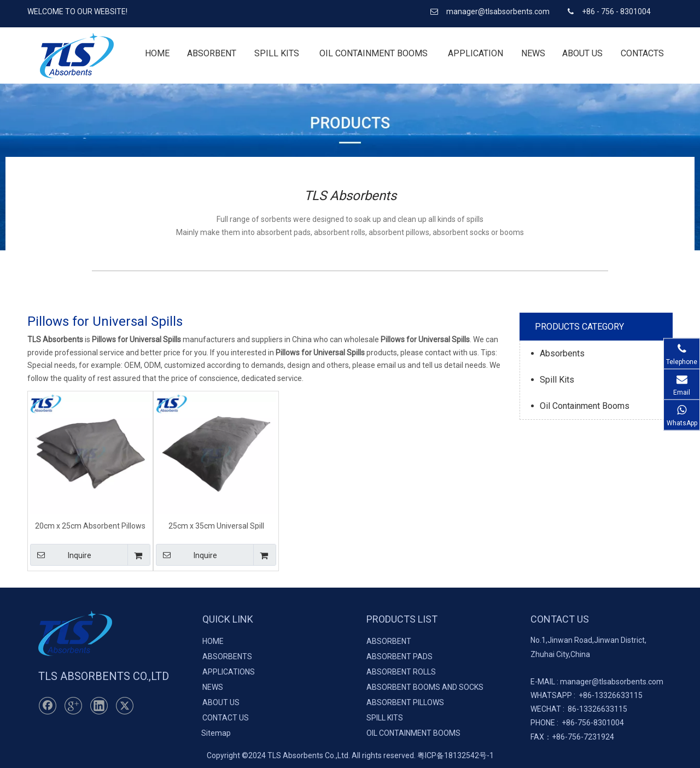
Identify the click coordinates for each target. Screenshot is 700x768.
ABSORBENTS (227, 656)
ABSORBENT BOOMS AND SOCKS (425, 687)
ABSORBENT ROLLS (401, 672)
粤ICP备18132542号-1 (456, 755)
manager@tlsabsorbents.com (499, 11)
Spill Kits (557, 380)
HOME (213, 641)
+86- (587, 695)
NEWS (213, 687)
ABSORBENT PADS (399, 656)
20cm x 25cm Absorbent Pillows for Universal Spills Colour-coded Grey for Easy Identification (90, 526)
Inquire (61, 555)
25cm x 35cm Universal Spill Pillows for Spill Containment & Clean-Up (216, 526)
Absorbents (562, 353)
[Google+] (73, 706)
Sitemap (216, 733)
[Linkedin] (99, 706)
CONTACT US (226, 718)
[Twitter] (125, 706)
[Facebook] (48, 706)
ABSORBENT (389, 641)
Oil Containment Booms (585, 406)
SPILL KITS (385, 718)
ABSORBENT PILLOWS (405, 702)
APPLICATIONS (229, 672)
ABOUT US (221, 702)
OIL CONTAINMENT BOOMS (413, 733)
